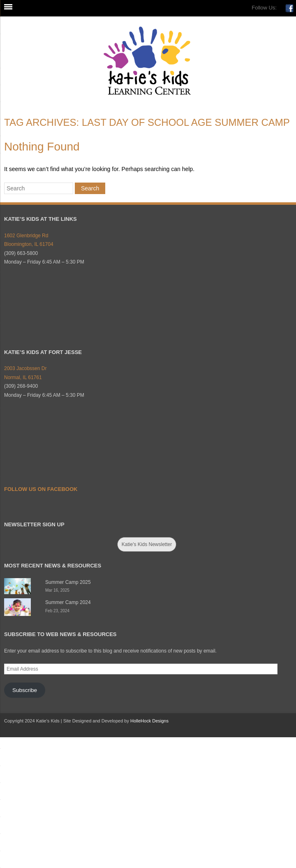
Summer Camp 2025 (68, 582)
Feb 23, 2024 (57, 611)
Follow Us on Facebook (41, 489)
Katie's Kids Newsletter (147, 544)
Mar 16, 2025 (57, 590)
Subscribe (25, 690)
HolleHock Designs (149, 721)
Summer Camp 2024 (68, 602)
